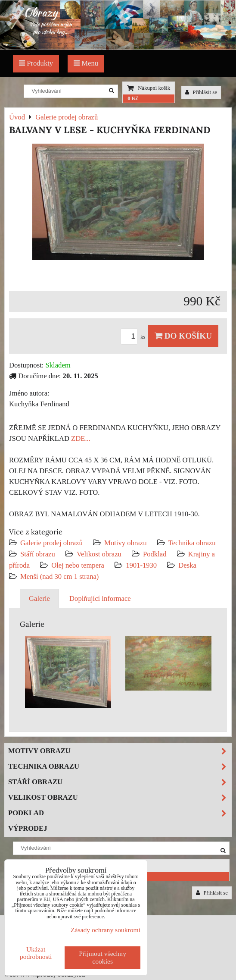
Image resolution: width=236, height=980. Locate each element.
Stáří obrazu (38, 554)
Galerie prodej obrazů (51, 543)
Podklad (155, 554)
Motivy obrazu (125, 543)
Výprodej (28, 828)
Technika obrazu (192, 543)
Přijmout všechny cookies (102, 957)
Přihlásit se (201, 92)
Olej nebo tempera (78, 565)
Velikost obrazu (99, 554)
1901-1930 (141, 565)
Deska (187, 565)
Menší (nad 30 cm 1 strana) (59, 576)
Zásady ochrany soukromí (106, 930)
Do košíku (183, 336)
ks (134, 337)
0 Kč (133, 98)
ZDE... (81, 438)
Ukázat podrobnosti (36, 953)
